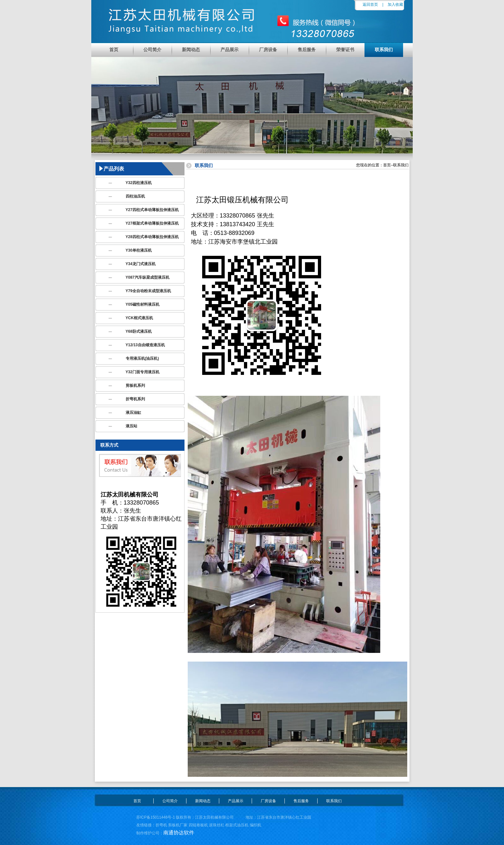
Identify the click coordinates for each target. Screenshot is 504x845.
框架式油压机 (237, 825)
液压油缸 (133, 413)
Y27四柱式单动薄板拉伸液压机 (152, 210)
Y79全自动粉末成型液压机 (148, 291)
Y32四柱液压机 (139, 183)
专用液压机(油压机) (142, 358)
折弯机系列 (135, 399)
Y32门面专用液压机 (143, 372)
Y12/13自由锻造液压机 (145, 345)
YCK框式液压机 (139, 318)
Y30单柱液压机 (139, 250)
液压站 (131, 426)
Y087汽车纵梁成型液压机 (148, 277)
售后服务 (307, 50)
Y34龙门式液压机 (141, 264)
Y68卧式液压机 (139, 331)
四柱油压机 (135, 196)
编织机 (256, 825)
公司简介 (152, 50)
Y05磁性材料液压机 (143, 304)
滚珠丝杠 (217, 825)
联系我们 (384, 50)
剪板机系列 (135, 385)
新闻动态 (191, 50)
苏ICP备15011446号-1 (156, 817)
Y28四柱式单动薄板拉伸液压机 (152, 237)
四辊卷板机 (198, 825)
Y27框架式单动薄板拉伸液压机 (152, 223)
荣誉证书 (345, 50)
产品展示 (230, 50)
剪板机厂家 (178, 825)
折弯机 (161, 825)
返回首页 (370, 5)
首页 (114, 50)
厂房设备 (268, 50)
